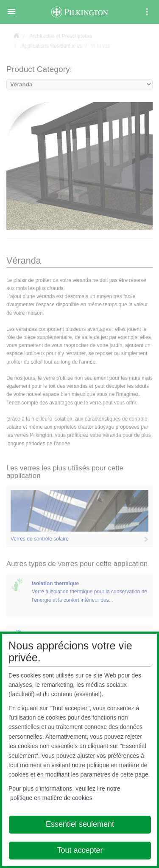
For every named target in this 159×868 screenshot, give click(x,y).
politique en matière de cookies (51, 798)
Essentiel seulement (80, 824)
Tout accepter (80, 850)
